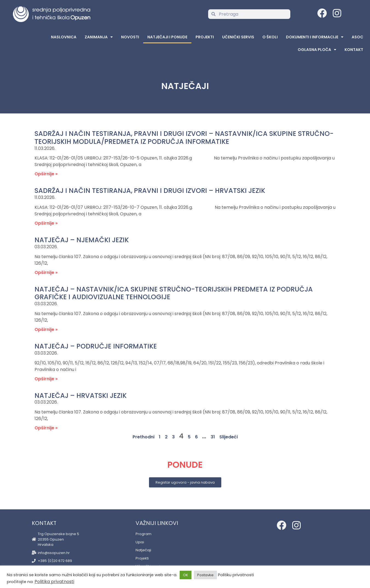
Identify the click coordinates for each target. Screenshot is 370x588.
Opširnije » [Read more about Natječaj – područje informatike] (46, 379)
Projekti (205, 37)
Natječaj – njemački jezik (82, 240)
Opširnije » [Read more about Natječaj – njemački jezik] (46, 272)
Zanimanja (99, 37)
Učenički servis (238, 37)
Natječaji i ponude (167, 37)
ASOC (357, 37)
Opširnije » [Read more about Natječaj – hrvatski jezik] (46, 428)
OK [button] (186, 575)
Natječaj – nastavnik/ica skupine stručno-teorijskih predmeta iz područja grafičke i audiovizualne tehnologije (174, 293)
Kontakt (354, 50)
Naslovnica (64, 37)
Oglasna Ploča (317, 50)
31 (213, 437)
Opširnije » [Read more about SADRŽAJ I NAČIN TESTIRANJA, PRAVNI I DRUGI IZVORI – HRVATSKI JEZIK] (46, 223)
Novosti (130, 37)
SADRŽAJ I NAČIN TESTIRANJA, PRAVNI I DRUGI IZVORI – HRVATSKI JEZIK (150, 191)
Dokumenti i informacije (315, 37)
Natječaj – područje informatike (96, 346)
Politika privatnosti (54, 582)
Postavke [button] (205, 575)
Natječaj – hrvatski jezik (81, 396)
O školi (270, 37)
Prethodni (144, 437)
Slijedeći (229, 437)
